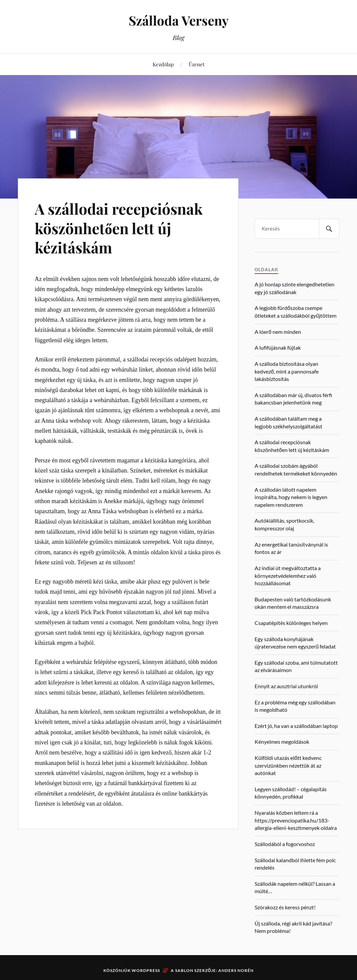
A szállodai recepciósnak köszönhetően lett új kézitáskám (119, 228)
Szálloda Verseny (179, 20)
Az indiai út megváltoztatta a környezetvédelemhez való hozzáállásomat (288, 575)
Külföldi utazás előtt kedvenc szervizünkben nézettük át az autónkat (288, 765)
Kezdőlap (163, 64)
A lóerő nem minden (278, 332)
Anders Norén (236, 970)
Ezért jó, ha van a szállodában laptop (296, 726)
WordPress (146, 970)
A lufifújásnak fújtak (278, 347)
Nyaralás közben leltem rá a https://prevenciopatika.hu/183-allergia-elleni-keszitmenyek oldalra (296, 820)
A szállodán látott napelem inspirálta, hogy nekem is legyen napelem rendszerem (291, 497)
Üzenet (197, 64)
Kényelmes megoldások (282, 742)
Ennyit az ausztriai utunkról (286, 686)
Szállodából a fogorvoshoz (285, 844)
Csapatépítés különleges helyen (291, 623)
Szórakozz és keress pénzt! (285, 907)
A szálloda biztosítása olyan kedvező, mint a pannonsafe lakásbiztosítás (287, 371)
